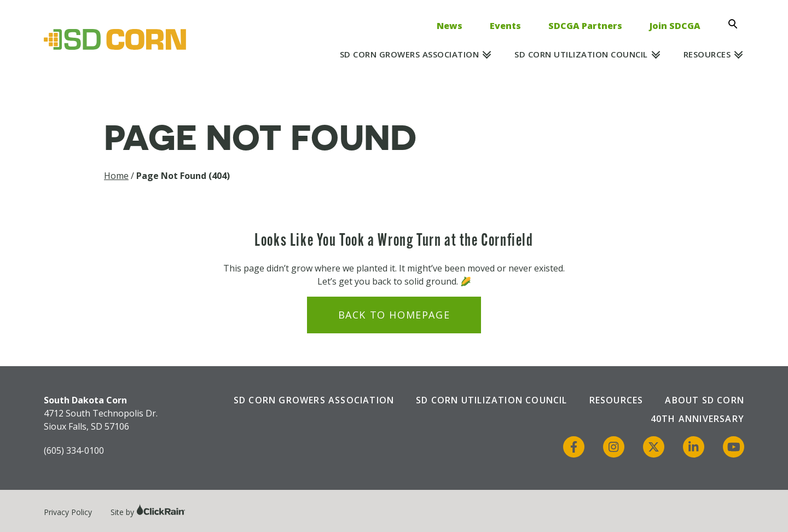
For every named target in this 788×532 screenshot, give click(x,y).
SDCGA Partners (585, 26)
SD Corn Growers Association (410, 54)
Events (505, 26)
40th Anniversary (697, 419)
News (450, 26)
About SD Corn (705, 400)
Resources (707, 54)
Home (116, 176)
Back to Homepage (394, 315)
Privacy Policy (68, 512)
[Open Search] (736, 24)
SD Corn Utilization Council (581, 54)
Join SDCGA (675, 26)
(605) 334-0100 (74, 450)
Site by (148, 512)
